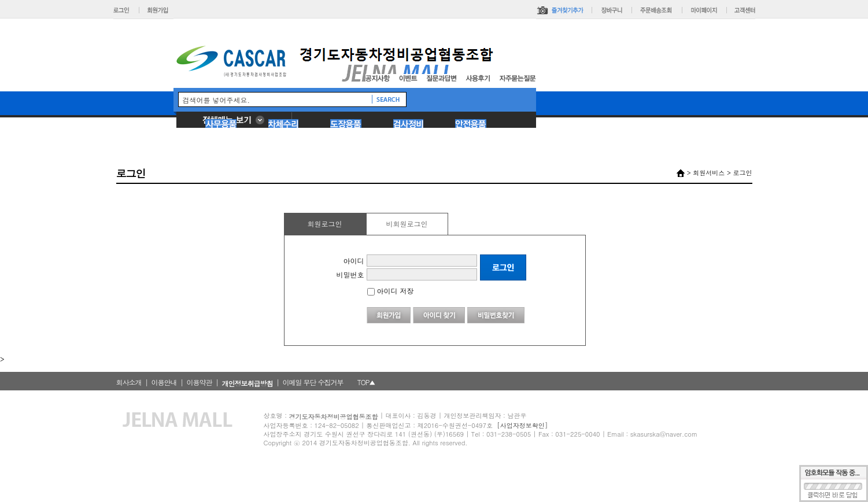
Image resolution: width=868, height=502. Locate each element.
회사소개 (129, 382)
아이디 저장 (391, 291)
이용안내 (164, 382)
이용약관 (200, 382)
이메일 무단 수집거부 (313, 382)
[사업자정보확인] (522, 425)
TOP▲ (366, 382)
